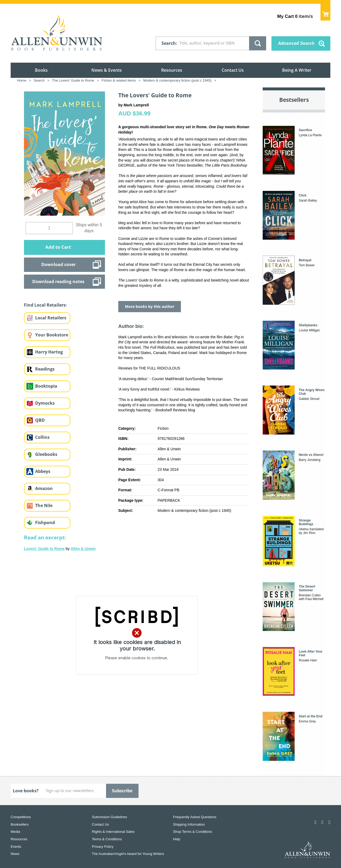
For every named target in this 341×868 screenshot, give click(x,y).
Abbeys (43, 471)
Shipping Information (189, 824)
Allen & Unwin (83, 549)
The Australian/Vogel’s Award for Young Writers (128, 854)
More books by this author (150, 306)
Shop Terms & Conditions (193, 832)
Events (16, 847)
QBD (40, 420)
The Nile (44, 505)
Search (169, 43)
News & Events (107, 70)
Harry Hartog (49, 352)
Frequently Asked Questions (195, 817)
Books (41, 70)
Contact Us (233, 70)
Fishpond (45, 523)
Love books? (26, 791)
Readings (45, 369)
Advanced (296, 43)
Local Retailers (51, 318)
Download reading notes (58, 282)
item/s (295, 16)
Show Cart (325, 12)
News (15, 854)
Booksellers (20, 824)
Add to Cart (58, 247)
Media (15, 832)
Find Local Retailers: (45, 305)
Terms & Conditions (107, 839)
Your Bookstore (52, 335)
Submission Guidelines (109, 817)
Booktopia (46, 386)
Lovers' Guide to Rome (44, 549)
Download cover (58, 264)
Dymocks (45, 403)
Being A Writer (297, 70)
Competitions (21, 817)
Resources (172, 70)
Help (177, 839)
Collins (42, 437)
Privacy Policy (103, 847)
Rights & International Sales (113, 832)
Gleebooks (46, 454)
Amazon (44, 488)
